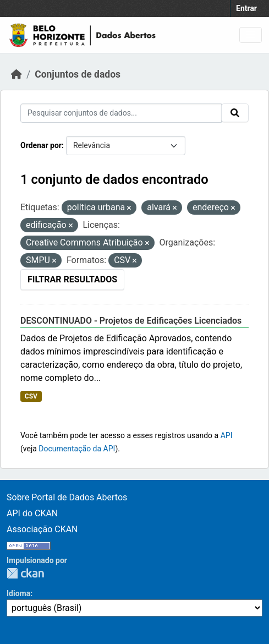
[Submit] (235, 113)
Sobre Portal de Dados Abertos (67, 497)
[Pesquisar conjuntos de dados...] (121, 113)
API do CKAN (32, 513)
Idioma (18, 593)
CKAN (25, 573)
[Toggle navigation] (251, 35)
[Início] (17, 74)
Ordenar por (41, 145)
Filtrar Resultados (72, 279)
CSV (31, 396)
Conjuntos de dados (78, 74)
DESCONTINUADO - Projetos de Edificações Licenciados (131, 321)
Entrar (246, 8)
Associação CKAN (42, 529)
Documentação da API (77, 449)
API (227, 435)
